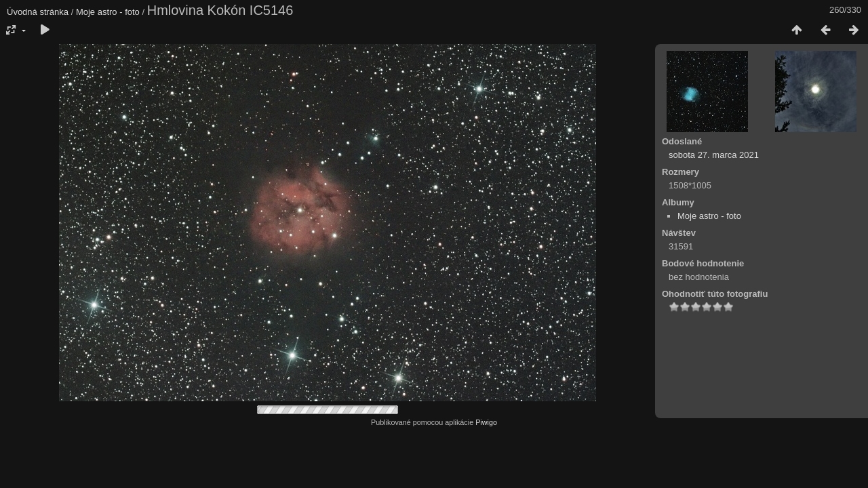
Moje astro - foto (108, 12)
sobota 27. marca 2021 (714, 155)
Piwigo (486, 422)
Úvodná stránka (38, 12)
